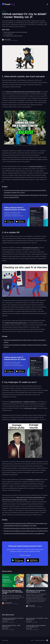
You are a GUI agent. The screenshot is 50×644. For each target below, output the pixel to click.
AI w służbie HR (8, 34)
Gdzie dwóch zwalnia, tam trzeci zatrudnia (15, 32)
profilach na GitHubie (29, 402)
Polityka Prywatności (40, 640)
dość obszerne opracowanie (31, 248)
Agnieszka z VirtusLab (33, 479)
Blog (32, 640)
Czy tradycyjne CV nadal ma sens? (13, 36)
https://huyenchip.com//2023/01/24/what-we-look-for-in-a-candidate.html (24, 534)
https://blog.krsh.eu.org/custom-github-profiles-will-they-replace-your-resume (26, 528)
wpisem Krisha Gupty (16, 402)
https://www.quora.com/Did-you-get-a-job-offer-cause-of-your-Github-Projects (26, 531)
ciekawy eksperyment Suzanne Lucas (16, 323)
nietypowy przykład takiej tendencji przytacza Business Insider (23, 92)
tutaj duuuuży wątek (30, 408)
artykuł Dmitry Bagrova (36, 166)
